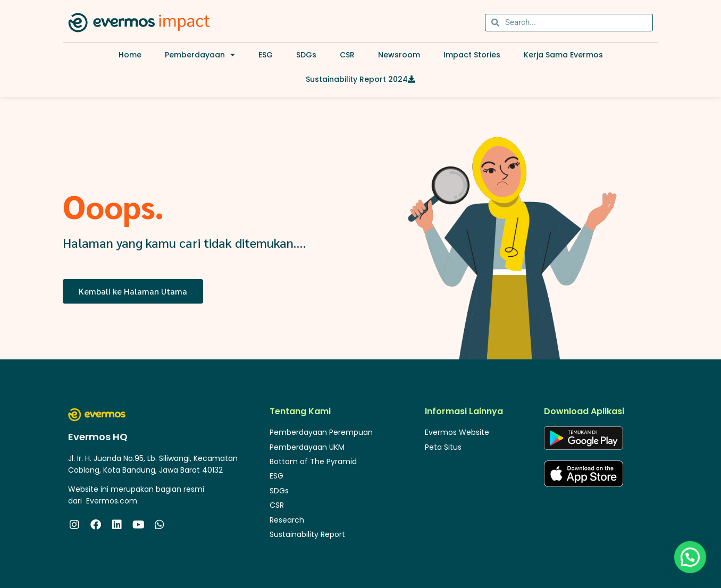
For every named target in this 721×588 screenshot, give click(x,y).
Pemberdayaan (200, 55)
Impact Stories (472, 55)
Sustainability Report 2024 (360, 79)
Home (130, 55)
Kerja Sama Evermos (563, 55)
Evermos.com (112, 501)
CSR (347, 55)
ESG (266, 55)
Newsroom (399, 55)
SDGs (306, 55)
